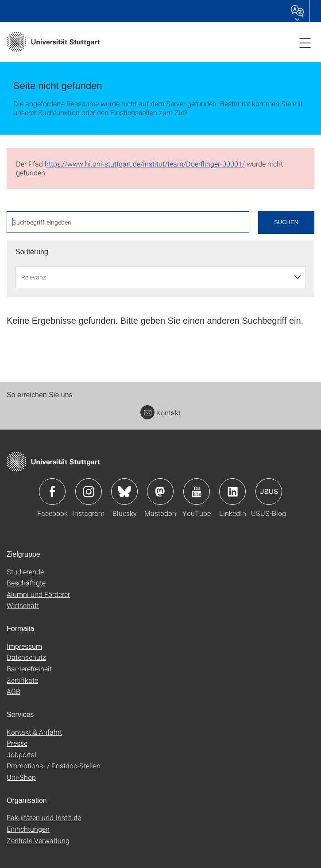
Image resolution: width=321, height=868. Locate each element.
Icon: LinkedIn (232, 492)
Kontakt (160, 413)
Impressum (24, 646)
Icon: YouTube (197, 492)
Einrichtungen (28, 829)
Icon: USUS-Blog (269, 492)
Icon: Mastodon (160, 492)
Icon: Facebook (52, 492)
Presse (17, 743)
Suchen (286, 222)
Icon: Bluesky (124, 492)
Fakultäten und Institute (44, 817)
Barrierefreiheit (29, 668)
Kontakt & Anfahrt (34, 732)
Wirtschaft (23, 605)
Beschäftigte (26, 583)
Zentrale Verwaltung (38, 840)
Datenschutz (26, 657)
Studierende (25, 572)
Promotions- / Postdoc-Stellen (54, 765)
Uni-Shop (21, 777)
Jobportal (22, 754)
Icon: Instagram (89, 492)
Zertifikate (22, 680)
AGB (14, 691)
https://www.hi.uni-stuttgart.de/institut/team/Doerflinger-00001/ (145, 164)
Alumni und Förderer (38, 594)
